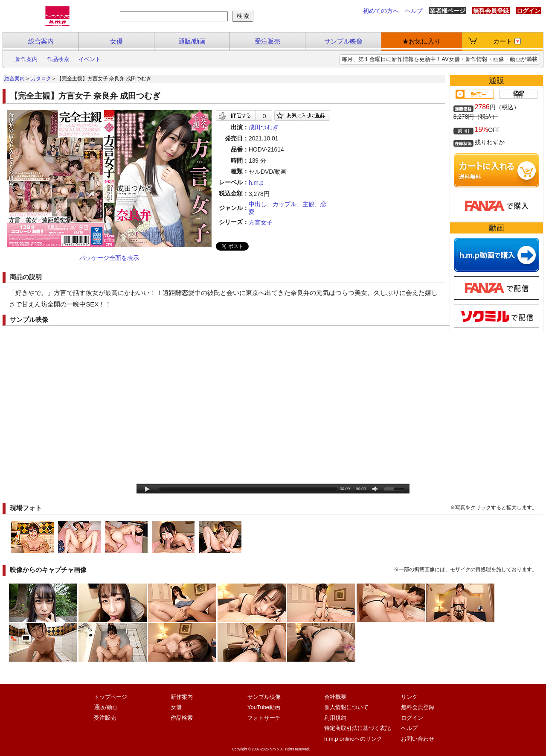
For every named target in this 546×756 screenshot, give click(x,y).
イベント (90, 59)
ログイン (529, 11)
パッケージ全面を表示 (109, 258)
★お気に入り (421, 41)
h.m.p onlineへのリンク (353, 739)
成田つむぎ (264, 127)
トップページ (110, 697)
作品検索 (58, 59)
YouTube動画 (264, 707)
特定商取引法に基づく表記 (357, 728)
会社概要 (335, 697)
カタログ (41, 79)
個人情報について (346, 707)
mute (376, 489)
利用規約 (335, 718)
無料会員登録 (491, 11)
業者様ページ (447, 11)
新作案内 (26, 59)
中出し (258, 204)
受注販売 (267, 41)
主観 (308, 204)
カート (507, 41)
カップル (285, 204)
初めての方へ (381, 11)
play (147, 489)
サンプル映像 (343, 41)
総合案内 (41, 41)
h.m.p (256, 183)
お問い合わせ (418, 739)
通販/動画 (192, 41)
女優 (116, 41)
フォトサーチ (264, 718)
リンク (409, 697)
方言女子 (261, 222)
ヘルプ (414, 11)
